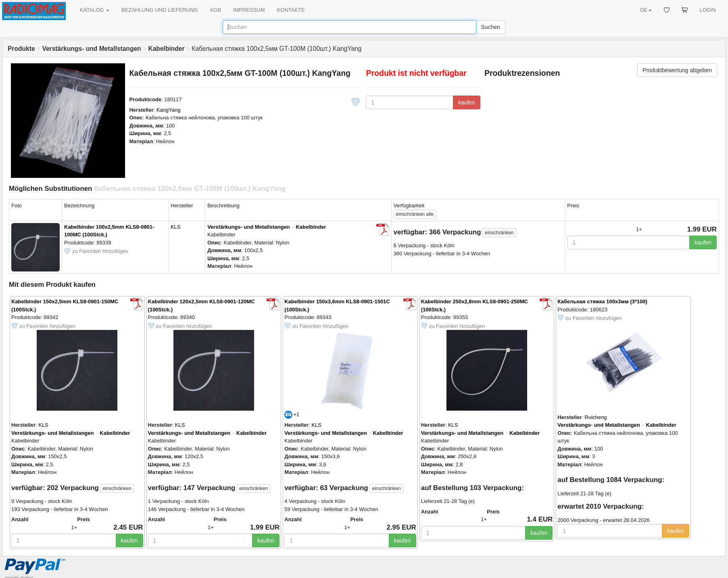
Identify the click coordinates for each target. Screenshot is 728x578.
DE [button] (646, 10)
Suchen (491, 27)
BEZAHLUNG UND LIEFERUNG (160, 10)
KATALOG (95, 10)
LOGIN (708, 10)
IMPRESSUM (249, 10)
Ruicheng (596, 417)
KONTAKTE (291, 10)
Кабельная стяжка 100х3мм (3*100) (602, 302)
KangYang (169, 110)
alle (415, 214)
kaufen (467, 102)
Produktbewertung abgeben (677, 70)
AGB (215, 10)
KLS (176, 227)
